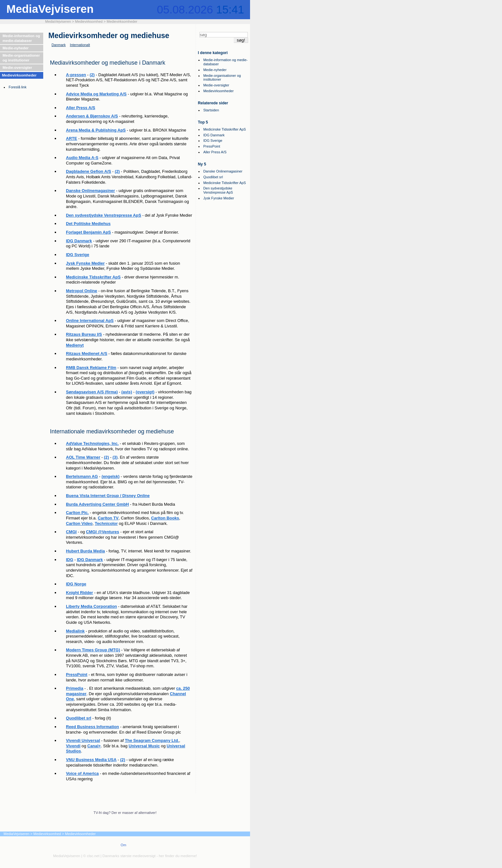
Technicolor (106, 523)
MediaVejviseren (50, 9)
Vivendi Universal (83, 740)
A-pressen (76, 75)
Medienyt (75, 345)
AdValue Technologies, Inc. (92, 443)
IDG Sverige (78, 255)
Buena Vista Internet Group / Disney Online (108, 496)
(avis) (127, 392)
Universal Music (144, 746)
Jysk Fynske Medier (85, 263)
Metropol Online (81, 291)
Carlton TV (108, 518)
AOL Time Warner (83, 457)
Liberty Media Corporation (91, 606)
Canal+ (94, 746)
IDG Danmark (79, 241)
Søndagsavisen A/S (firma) (92, 392)
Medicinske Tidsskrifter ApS (93, 277)
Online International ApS (90, 321)
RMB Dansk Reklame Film (91, 368)
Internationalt (80, 45)
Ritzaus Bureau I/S (84, 334)
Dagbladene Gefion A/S (89, 171)
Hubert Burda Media (85, 551)
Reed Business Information (93, 727)
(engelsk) (110, 476)
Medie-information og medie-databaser (21, 38)
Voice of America (82, 773)
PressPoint (77, 675)
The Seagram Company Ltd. (152, 740)
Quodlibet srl (79, 718)
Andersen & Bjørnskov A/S (92, 116)
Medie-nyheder (16, 48)
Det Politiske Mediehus (88, 224)
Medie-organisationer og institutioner (21, 58)
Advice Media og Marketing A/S (96, 94)
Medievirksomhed (89, 21)
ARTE (72, 138)
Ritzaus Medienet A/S (87, 354)
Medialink (75, 631)
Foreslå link (18, 87)
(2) (92, 75)
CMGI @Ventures (103, 532)
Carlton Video (79, 523)
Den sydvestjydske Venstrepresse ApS (104, 215)
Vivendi (73, 746)
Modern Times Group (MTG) (93, 650)
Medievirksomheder (122, 21)
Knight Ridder (80, 593)
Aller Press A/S (81, 108)
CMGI (71, 532)
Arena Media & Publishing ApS (96, 130)
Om (124, 845)
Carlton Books (165, 518)
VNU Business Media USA (91, 760)
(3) (115, 457)
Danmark (59, 45)
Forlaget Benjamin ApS (88, 232)
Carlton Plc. (77, 513)
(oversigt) (145, 392)
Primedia (75, 688)
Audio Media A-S (82, 158)
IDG (70, 560)
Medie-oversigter (17, 68)
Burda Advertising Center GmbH (97, 504)
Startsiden (211, 110)
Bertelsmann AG (82, 476)
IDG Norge (76, 584)
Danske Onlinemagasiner (90, 191)
